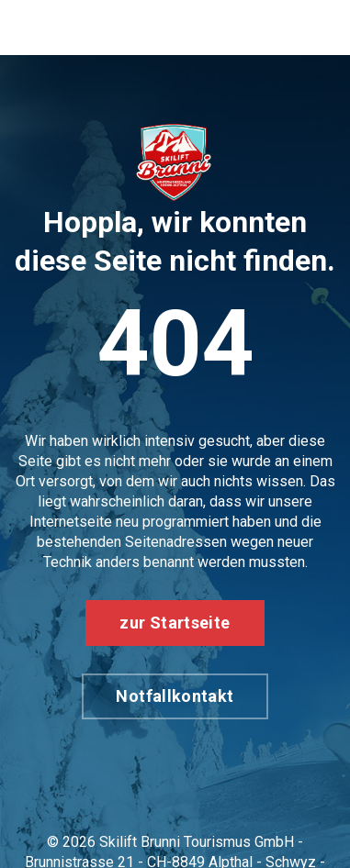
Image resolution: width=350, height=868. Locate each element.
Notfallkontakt (175, 696)
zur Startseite (175, 623)
